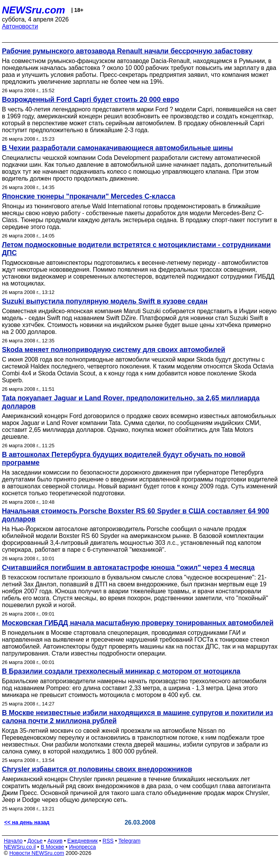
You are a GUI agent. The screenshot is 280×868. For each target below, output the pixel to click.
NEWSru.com (34, 10)
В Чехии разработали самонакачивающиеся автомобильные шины (117, 148)
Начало (13, 841)
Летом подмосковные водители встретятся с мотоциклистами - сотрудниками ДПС (136, 249)
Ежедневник (83, 841)
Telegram (130, 841)
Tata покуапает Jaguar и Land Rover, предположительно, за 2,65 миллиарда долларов (131, 402)
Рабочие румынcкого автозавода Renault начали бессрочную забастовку (127, 51)
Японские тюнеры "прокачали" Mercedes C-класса (89, 196)
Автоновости (20, 26)
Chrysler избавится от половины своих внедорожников (97, 769)
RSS (108, 841)
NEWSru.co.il (20, 847)
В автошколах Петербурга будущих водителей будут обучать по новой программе (124, 459)
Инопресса (83, 847)
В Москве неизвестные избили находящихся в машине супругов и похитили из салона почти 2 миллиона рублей (138, 717)
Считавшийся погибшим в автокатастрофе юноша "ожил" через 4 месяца (128, 568)
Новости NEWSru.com (37, 853)
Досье (35, 841)
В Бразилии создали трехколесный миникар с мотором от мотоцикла (121, 671)
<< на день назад (27, 822)
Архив (55, 841)
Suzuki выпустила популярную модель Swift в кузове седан (105, 301)
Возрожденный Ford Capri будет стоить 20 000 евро (91, 100)
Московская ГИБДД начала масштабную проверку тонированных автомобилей (138, 623)
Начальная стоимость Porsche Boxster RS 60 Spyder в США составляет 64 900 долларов (136, 515)
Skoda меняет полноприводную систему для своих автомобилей (114, 350)
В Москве (52, 847)
